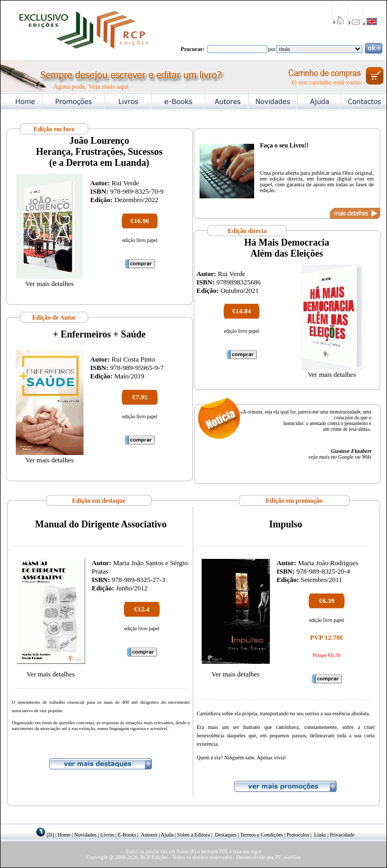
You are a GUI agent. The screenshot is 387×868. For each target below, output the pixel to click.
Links (320, 835)
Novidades (85, 835)
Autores (149, 835)
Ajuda (167, 835)
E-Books (127, 835)
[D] (50, 835)
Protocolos (298, 835)
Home (64, 835)
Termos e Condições (262, 835)
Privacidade (342, 835)
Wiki (367, 457)
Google (346, 457)
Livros (107, 835)
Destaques (226, 835)
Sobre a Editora (194, 835)
